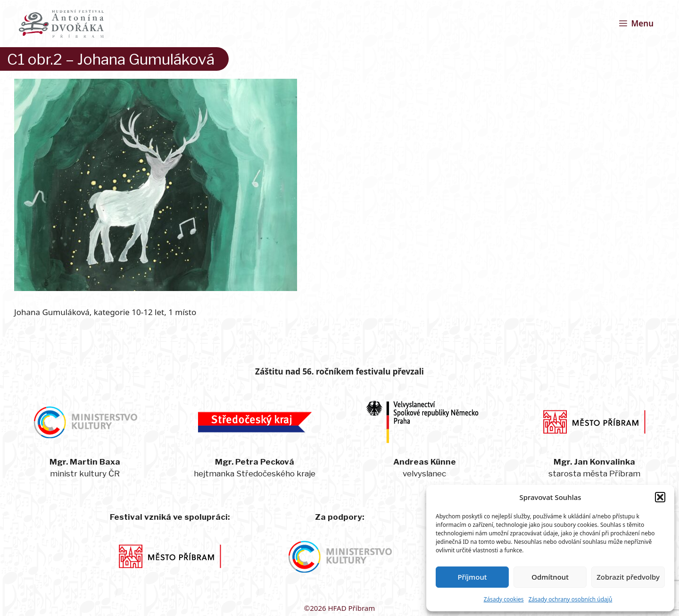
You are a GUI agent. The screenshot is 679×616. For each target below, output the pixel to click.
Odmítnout (550, 577)
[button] (660, 497)
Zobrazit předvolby (628, 577)
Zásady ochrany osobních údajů (571, 599)
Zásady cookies (504, 599)
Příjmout (472, 577)
